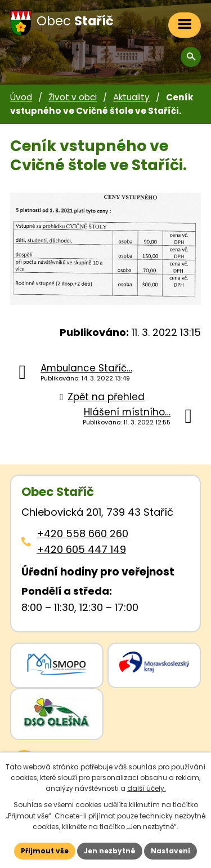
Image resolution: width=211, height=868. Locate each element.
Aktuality (131, 97)
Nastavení (170, 851)
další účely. (147, 788)
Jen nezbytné (110, 851)
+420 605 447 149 (81, 549)
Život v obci (73, 97)
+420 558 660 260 (82, 533)
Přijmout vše (45, 851)
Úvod (21, 97)
